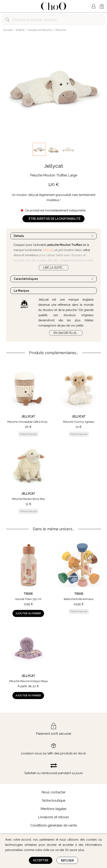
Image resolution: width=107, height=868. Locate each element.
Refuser (67, 861)
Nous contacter (53, 792)
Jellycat (53, 166)
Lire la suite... (54, 268)
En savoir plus (75, 850)
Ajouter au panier (28, 613)
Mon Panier (102, 7)
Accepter (41, 860)
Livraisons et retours (53, 817)
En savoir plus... (66, 333)
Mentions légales (53, 809)
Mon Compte (93, 6)
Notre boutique (54, 801)
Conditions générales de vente (54, 825)
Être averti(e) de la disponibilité (55, 219)
